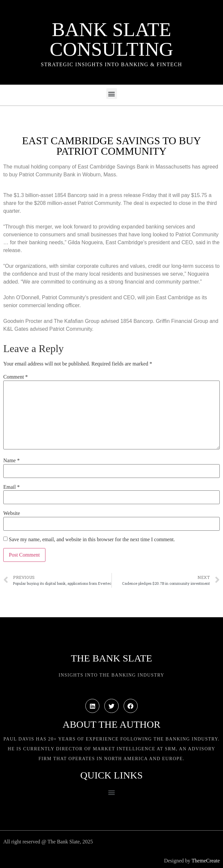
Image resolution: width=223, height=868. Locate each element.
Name (11, 461)
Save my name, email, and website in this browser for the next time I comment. (92, 540)
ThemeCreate (206, 861)
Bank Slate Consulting (111, 39)
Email (11, 487)
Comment (16, 377)
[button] (112, 94)
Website (12, 513)
